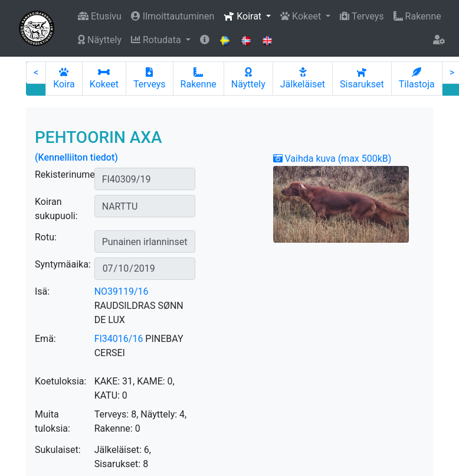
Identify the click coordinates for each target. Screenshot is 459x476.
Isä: (42, 291)
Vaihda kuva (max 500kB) (332, 159)
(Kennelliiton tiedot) (76, 157)
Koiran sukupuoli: (56, 209)
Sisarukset (362, 79)
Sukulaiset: (58, 450)
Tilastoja (417, 79)
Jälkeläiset (303, 79)
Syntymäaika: (63, 264)
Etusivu (100, 16)
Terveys (362, 16)
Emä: (45, 339)
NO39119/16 (122, 291)
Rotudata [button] (157, 40)
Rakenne (417, 16)
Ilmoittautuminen (173, 16)
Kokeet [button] (302, 16)
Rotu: (46, 237)
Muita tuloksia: (53, 421)
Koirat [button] (244, 16)
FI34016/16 (119, 339)
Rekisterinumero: (70, 175)
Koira (64, 79)
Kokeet (104, 79)
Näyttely (100, 40)
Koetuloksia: (60, 381)
